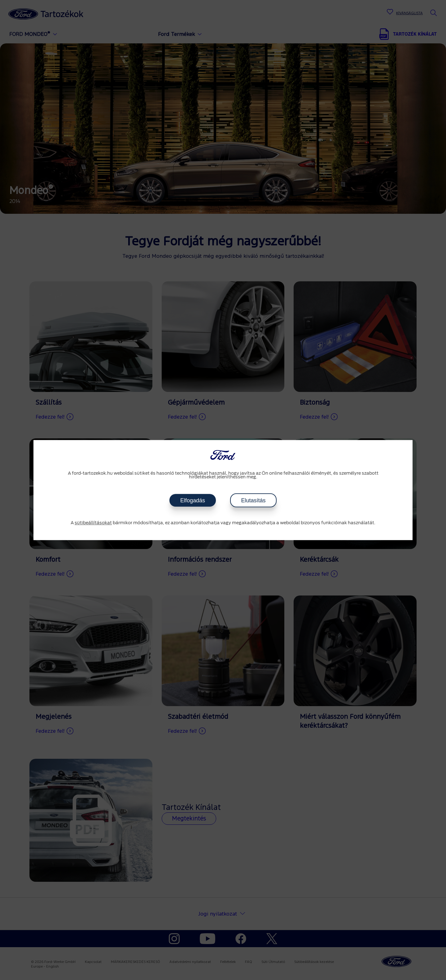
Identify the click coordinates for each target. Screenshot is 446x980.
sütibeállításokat (93, 523)
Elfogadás (193, 500)
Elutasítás (253, 500)
